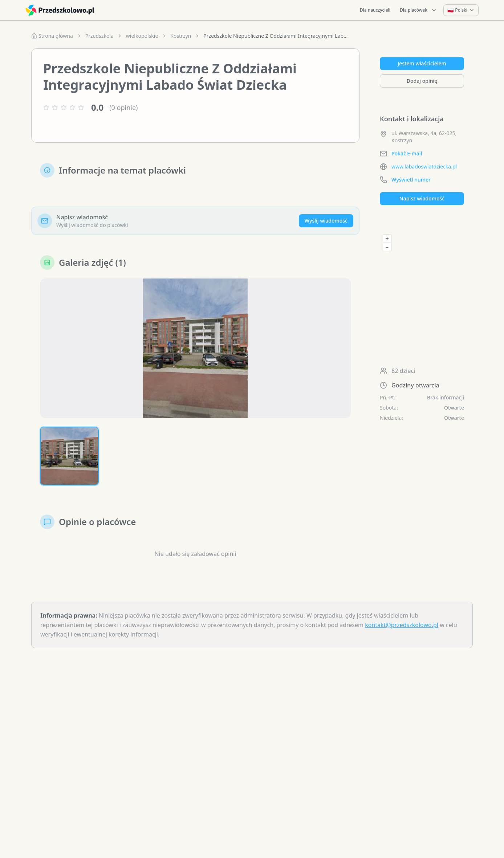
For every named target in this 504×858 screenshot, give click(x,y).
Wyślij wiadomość (326, 221)
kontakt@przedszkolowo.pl (402, 625)
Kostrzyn (181, 36)
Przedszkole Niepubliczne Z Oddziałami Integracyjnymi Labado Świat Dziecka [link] (276, 36)
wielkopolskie (142, 36)
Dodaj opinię (422, 81)
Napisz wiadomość (422, 198)
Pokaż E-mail (407, 153)
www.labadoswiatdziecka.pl (424, 166)
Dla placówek (418, 10)
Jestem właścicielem (422, 63)
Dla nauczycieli (375, 10)
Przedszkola (99, 36)
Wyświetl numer (411, 180)
